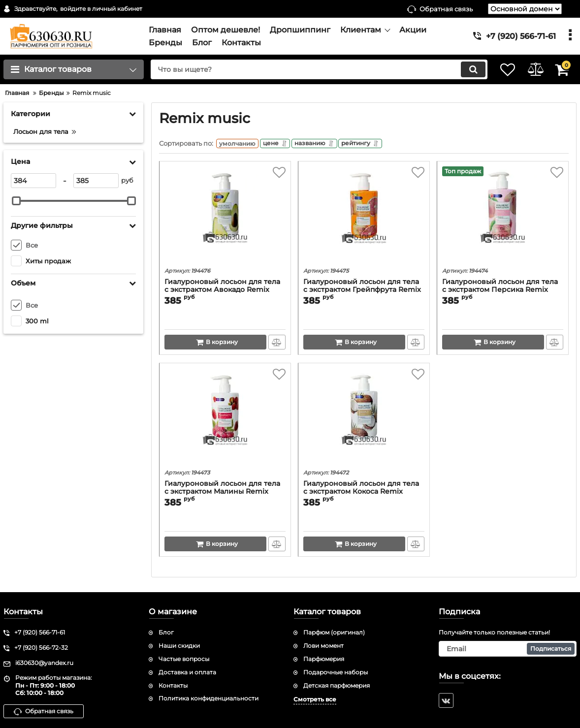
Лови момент (323, 646)
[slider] (16, 201)
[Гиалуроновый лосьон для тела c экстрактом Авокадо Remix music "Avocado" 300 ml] (225, 218)
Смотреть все (315, 700)
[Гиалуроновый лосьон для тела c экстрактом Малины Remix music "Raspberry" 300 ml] (225, 420)
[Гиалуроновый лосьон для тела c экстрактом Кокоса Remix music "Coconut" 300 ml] (364, 420)
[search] (308, 69)
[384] (33, 181)
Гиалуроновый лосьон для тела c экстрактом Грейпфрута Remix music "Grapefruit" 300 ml (362, 293)
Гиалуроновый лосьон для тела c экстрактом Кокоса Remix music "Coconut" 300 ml (361, 494)
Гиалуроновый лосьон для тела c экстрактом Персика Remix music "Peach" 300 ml (500, 293)
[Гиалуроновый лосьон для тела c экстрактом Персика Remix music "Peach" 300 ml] (503, 218)
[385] (96, 181)
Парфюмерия (324, 659)
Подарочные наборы (336, 672)
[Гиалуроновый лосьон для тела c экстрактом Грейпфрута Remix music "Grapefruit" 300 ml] (364, 218)
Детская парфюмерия (337, 685)
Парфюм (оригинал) (334, 633)
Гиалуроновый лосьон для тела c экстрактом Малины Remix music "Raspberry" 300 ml (222, 494)
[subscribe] (508, 649)
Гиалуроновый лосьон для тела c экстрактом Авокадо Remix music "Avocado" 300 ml (222, 293)
